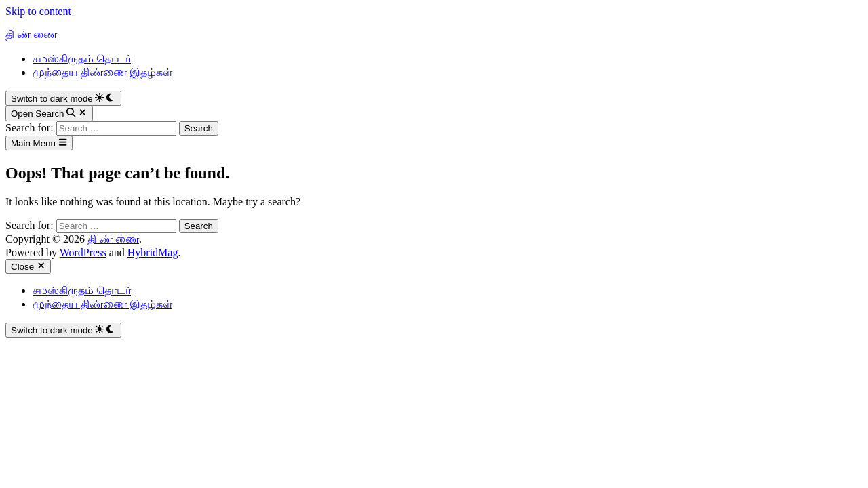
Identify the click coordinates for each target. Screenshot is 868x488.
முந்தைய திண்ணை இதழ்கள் (102, 72)
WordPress (83, 252)
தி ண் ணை (31, 34)
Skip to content (38, 11)
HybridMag (153, 252)
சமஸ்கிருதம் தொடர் (82, 59)
